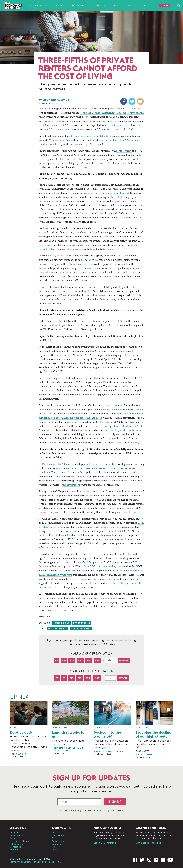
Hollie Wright (18, 754)
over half (58, 321)
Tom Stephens (116, 751)
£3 (57, 678)
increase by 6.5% (113, 125)
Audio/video (77, 5)
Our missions (16, 835)
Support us (15, 850)
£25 (72, 660)
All (53, 833)
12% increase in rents (61, 129)
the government (71, 485)
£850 (88, 544)
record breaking (47, 249)
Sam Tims (63, 100)
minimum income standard (114, 193)
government (70, 531)
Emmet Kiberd (76, 748)
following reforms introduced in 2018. (122, 426)
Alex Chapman (144, 755)
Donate (165, 5)
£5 (56, 660)
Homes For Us (61, 623)
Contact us (15, 847)
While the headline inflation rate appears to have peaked (112, 113)
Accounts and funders (21, 841)
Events (132, 5)
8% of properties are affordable (88, 136)
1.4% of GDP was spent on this (98, 567)
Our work (15, 833)
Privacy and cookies (44, 862)
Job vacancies (17, 844)
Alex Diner (49, 100)
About (148, 5)
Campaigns (100, 5)
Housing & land (58, 628)
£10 (64, 660)
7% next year (59, 121)
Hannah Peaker (61, 751)
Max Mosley (100, 751)
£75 (89, 660)
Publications (40, 5)
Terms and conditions (21, 862)
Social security (81, 628)
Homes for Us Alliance (58, 464)
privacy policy (103, 810)
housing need (117, 430)
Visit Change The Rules (148, 843)
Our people (16, 838)
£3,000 (42, 125)
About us (18, 828)
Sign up (115, 802)
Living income (82, 623)
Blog (59, 5)
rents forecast (124, 151)
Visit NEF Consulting (105, 843)
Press (117, 5)
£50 (80, 660)
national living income (80, 264)
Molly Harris (59, 748)
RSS (59, 862)
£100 (97, 660)
